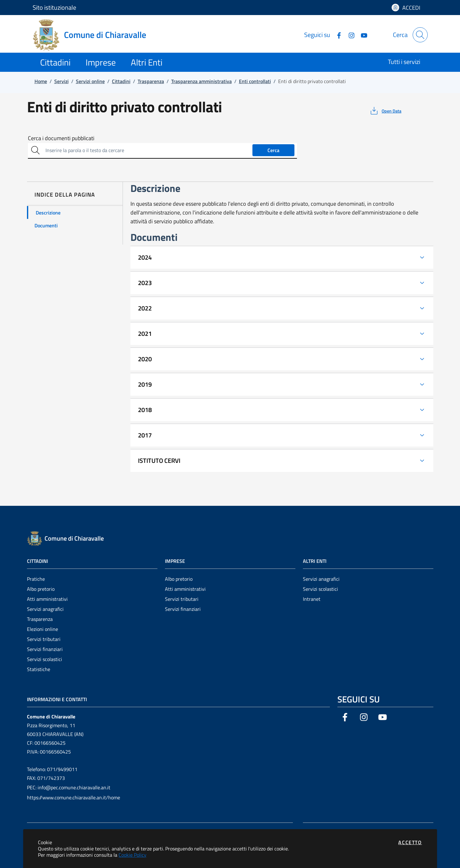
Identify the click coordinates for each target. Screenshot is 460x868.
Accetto (410, 842)
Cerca (273, 150)
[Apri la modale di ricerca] (420, 35)
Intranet (312, 599)
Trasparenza (40, 619)
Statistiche (39, 669)
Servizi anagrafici (45, 609)
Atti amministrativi (47, 599)
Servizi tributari (44, 639)
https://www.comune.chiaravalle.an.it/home (74, 797)
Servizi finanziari (45, 649)
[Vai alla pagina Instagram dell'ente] (349, 35)
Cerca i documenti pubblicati (61, 138)
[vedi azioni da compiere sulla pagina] (385, 111)
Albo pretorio (41, 589)
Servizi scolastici (45, 659)
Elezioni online (42, 629)
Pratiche (36, 579)
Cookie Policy (132, 855)
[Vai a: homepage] (93, 35)
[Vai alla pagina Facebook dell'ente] (336, 35)
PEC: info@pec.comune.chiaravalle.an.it (69, 787)
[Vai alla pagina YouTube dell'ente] (362, 35)
